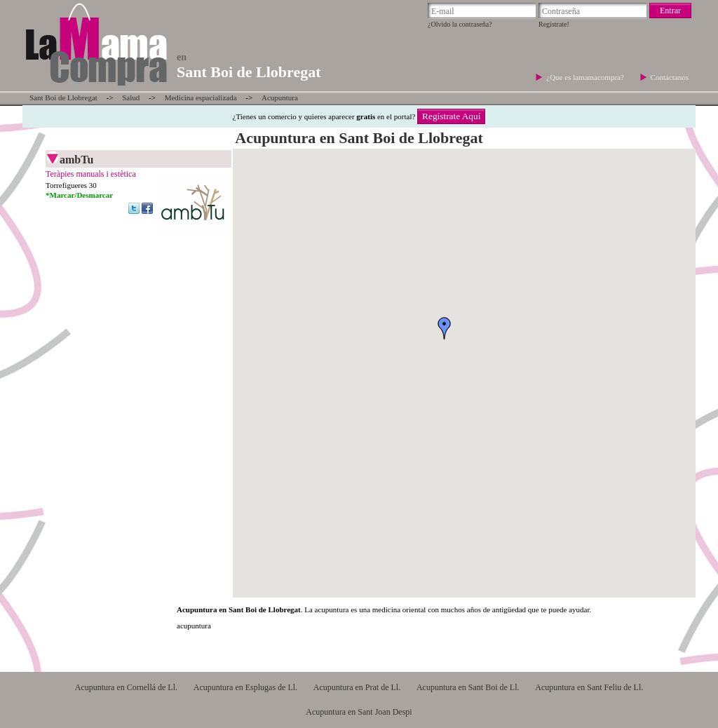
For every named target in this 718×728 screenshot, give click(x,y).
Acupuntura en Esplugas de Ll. (245, 687)
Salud (131, 97)
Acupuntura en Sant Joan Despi (359, 712)
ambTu (76, 160)
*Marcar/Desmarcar (79, 195)
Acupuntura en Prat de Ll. (357, 687)
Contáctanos (670, 77)
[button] (445, 328)
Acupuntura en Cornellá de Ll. (126, 687)
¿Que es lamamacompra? (586, 77)
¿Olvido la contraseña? (460, 24)
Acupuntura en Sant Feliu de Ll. (589, 687)
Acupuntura (280, 97)
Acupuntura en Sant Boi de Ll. (468, 687)
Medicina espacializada (201, 97)
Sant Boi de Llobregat (63, 97)
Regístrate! (554, 24)
